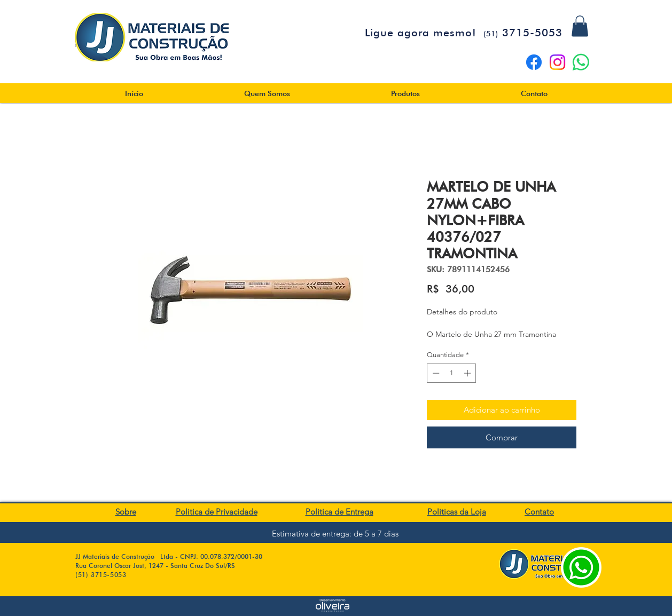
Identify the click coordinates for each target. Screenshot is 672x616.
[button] (580, 26)
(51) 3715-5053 (101, 575)
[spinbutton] (452, 373)
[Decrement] (435, 373)
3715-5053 (523, 33)
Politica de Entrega (339, 512)
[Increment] (468, 373)
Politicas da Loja (457, 512)
